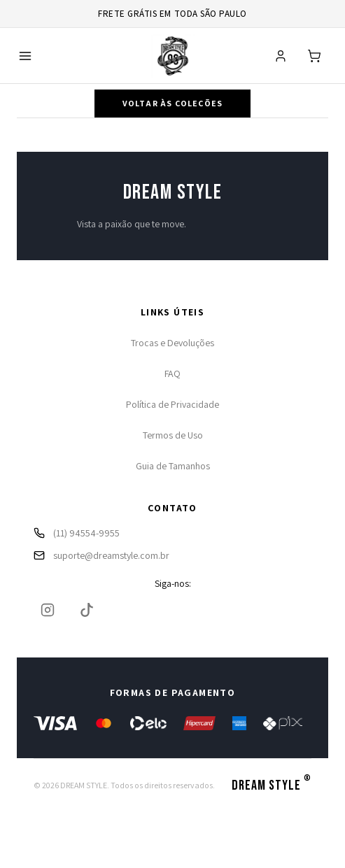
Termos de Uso (173, 435)
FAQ (172, 373)
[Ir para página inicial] (173, 56)
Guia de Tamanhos (173, 466)
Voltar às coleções (173, 103)
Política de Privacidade (172, 404)
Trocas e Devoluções (172, 343)
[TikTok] (87, 610)
